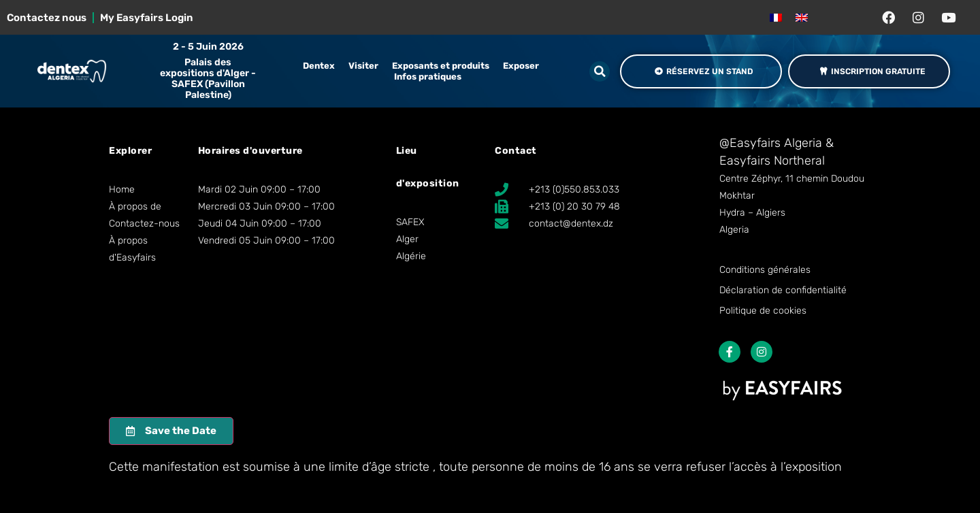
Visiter (363, 66)
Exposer (521, 66)
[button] (600, 71)
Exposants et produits (441, 66)
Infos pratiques (428, 77)
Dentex (319, 66)
